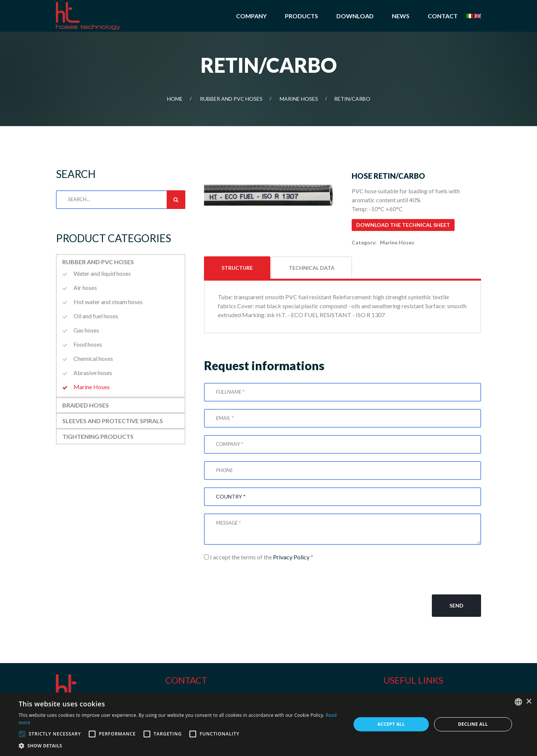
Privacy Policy (291, 557)
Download (355, 16)
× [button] (529, 702)
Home (175, 99)
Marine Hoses (299, 99)
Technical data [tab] (312, 268)
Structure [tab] (237, 268)
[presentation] (261, 578)
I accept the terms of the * (259, 557)
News (401, 16)
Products (302, 16)
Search (176, 200)
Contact (443, 16)
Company (251, 16)
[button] (180, 746)
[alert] (268, 724)
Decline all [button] (473, 724)
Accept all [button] (391, 724)
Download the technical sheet (403, 225)
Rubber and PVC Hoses (231, 99)
